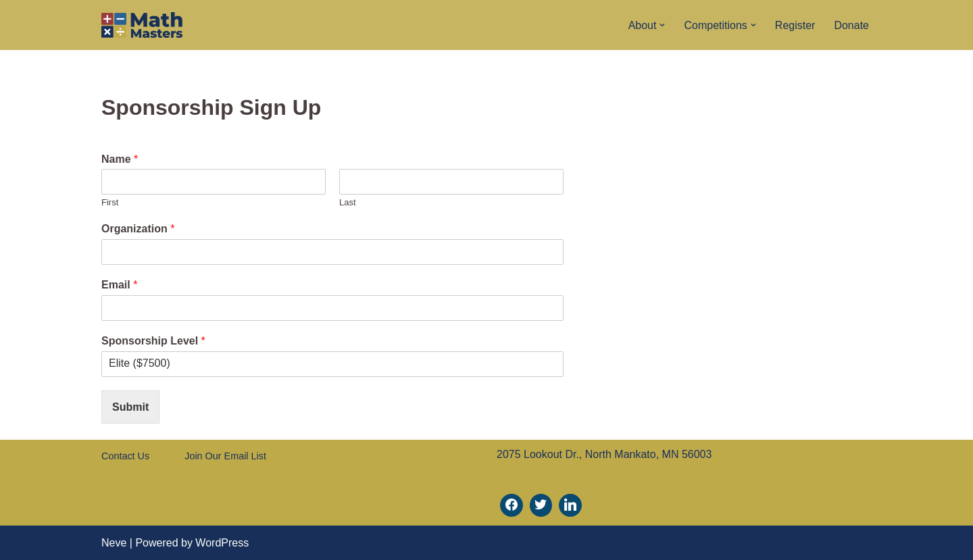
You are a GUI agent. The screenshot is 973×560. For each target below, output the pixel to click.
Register (795, 25)
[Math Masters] (142, 25)
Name (120, 159)
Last (348, 202)
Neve (114, 543)
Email (119, 285)
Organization (138, 229)
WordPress (222, 543)
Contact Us (125, 456)
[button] (662, 25)
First (110, 202)
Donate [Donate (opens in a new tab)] (851, 25)
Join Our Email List (225, 456)
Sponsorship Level (153, 341)
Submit (130, 407)
